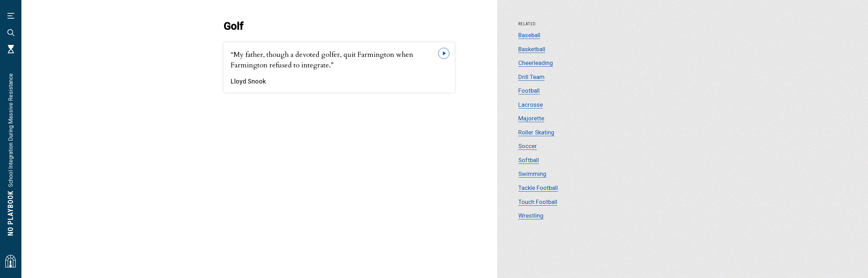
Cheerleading (536, 63)
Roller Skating (536, 132)
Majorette (531, 118)
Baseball (529, 35)
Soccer (528, 146)
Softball (529, 160)
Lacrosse (531, 105)
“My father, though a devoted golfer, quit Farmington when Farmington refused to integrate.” (322, 60)
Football (529, 91)
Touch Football (538, 202)
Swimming (532, 174)
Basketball (532, 49)
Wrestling (531, 216)
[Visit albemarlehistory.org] (11, 261)
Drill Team (531, 77)
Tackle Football (538, 188)
